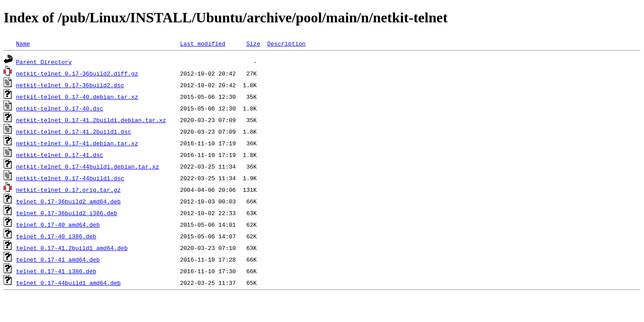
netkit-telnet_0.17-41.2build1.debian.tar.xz (91, 120)
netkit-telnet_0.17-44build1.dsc (70, 178)
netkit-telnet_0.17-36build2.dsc (70, 85)
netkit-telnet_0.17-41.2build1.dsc (74, 131)
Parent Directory (44, 62)
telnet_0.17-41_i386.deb (56, 271)
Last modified (202, 43)
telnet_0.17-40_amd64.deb (58, 225)
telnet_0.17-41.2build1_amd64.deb (72, 248)
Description (286, 43)
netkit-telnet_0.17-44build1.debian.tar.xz (88, 166)
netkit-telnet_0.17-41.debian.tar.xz (77, 143)
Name (23, 43)
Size (253, 43)
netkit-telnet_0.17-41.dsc (60, 155)
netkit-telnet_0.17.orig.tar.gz (68, 190)
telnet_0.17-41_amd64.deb (58, 259)
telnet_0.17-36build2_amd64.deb (68, 201)
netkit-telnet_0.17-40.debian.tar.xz (77, 97)
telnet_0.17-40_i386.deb (56, 236)
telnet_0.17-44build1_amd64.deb (68, 283)
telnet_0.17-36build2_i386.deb (67, 213)
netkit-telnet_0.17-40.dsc (60, 108)
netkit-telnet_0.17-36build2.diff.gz (77, 73)
